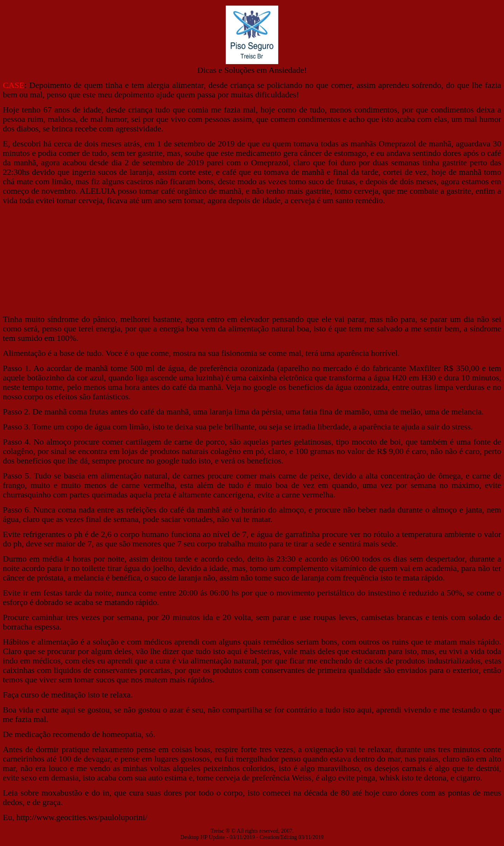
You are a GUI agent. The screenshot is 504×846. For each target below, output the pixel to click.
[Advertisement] (252, 260)
